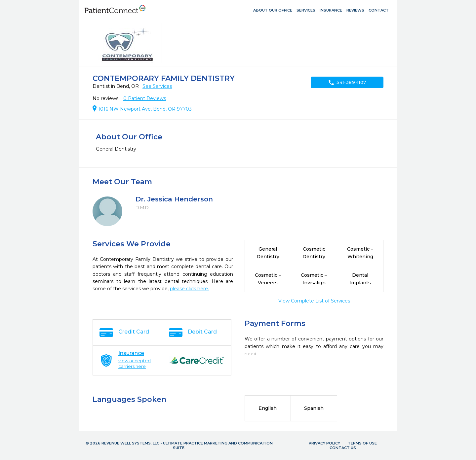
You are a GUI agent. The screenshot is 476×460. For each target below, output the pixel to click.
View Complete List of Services (314, 301)
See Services (157, 86)
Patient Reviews (145, 98)
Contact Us (343, 448)
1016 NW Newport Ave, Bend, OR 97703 (145, 109)
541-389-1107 (347, 83)
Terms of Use (362, 443)
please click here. (189, 289)
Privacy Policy (324, 443)
